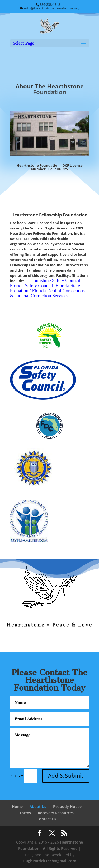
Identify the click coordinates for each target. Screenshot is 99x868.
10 (70, 637)
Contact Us (47, 819)
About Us (38, 807)
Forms (25, 813)
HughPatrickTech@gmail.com (49, 861)
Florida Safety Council (32, 286)
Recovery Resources (56, 813)
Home (17, 807)
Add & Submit (66, 776)
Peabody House (67, 807)
